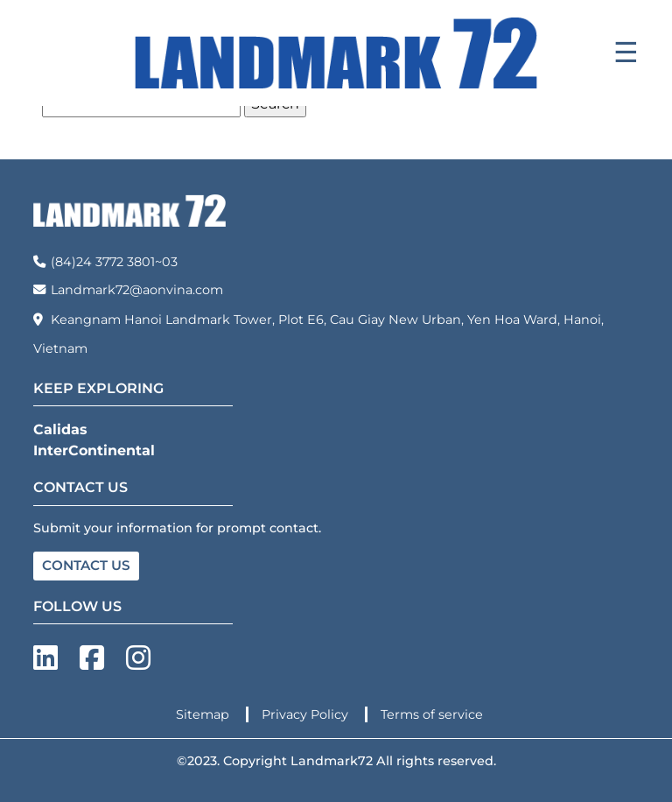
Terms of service (432, 714)
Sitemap (204, 714)
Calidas (60, 429)
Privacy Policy (307, 714)
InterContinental (94, 450)
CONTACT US (86, 565)
